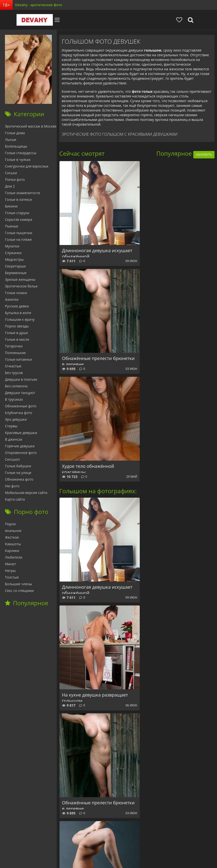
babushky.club (73, 840)
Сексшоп (12, 459)
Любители (14, 557)
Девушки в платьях (21, 379)
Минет (10, 564)
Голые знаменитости (22, 193)
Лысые (11, 140)
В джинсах (14, 439)
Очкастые (13, 366)
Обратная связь (131, 840)
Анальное (13, 531)
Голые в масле (17, 339)
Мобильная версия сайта (26, 493)
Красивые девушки (21, 433)
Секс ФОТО (47, 840)
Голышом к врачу (20, 319)
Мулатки (12, 246)
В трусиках (14, 399)
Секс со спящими (19, 591)
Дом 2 (10, 186)
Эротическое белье (21, 286)
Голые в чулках (18, 160)
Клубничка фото (19, 413)
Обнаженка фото (19, 479)
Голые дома (15, 133)
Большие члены (19, 584)
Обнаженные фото (21, 406)
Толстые (12, 577)
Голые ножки (16, 293)
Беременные (16, 273)
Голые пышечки (19, 233)
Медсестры (14, 259)
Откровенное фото (21, 453)
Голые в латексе (19, 199)
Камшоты (13, 544)
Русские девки (17, 306)
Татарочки (14, 346)
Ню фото (12, 486)
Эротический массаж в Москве (31, 126)
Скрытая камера (19, 219)
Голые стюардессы (21, 153)
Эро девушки (16, 419)
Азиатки (12, 299)
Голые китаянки (18, 359)
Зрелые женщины (20, 279)
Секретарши (15, 266)
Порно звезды (17, 326)
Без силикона (16, 386)
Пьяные (12, 226)
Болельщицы (16, 146)
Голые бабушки (18, 466)
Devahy (32, 20)
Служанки (13, 253)
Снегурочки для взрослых (27, 166)
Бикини (11, 206)
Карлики (12, 551)
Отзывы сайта (101, 840)
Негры (10, 571)
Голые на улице (18, 473)
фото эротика (127, 855)
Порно (10, 524)
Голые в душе (16, 333)
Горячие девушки (20, 446)
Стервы (11, 426)
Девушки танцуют (20, 393)
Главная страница (18, 840)
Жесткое (12, 537)
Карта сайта (15, 499)
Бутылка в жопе (18, 313)
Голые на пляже (18, 239)
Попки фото (15, 179)
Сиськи (11, 173)
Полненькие (15, 353)
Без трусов (14, 373)
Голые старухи (17, 213)
